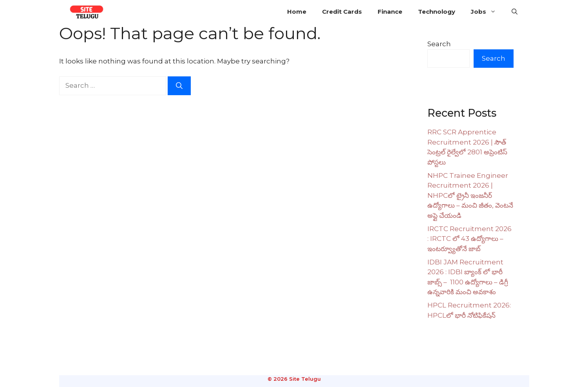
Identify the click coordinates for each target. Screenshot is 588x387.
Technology (437, 12)
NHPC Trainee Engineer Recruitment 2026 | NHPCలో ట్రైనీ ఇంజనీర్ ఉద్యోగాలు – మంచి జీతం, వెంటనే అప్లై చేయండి (470, 195)
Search (439, 44)
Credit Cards (342, 12)
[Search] (179, 86)
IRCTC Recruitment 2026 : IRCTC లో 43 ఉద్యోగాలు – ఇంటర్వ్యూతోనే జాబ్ (469, 239)
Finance (390, 12)
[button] (515, 12)
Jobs (487, 12)
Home (297, 12)
